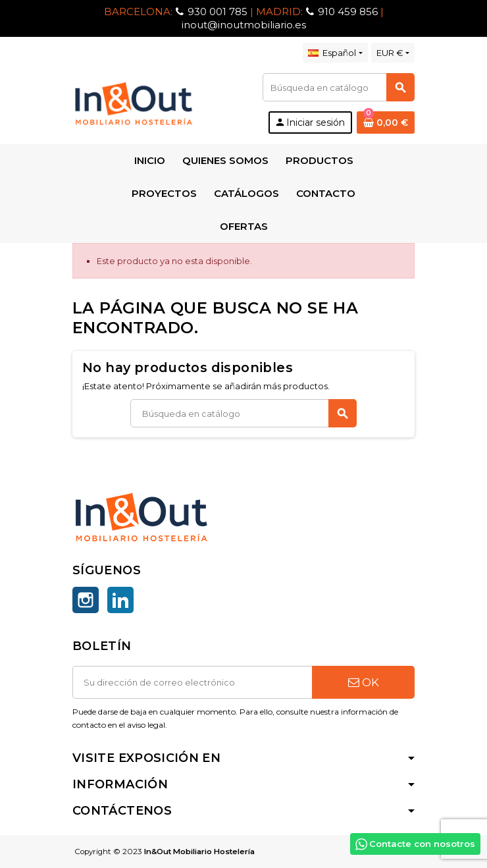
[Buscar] (338, 87)
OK (364, 682)
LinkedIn (120, 600)
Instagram (86, 600)
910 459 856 (348, 12)
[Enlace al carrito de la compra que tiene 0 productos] (386, 122)
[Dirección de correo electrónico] (192, 682)
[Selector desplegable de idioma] (335, 53)
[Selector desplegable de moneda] (393, 53)
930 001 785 (218, 12)
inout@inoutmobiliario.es (244, 25)
